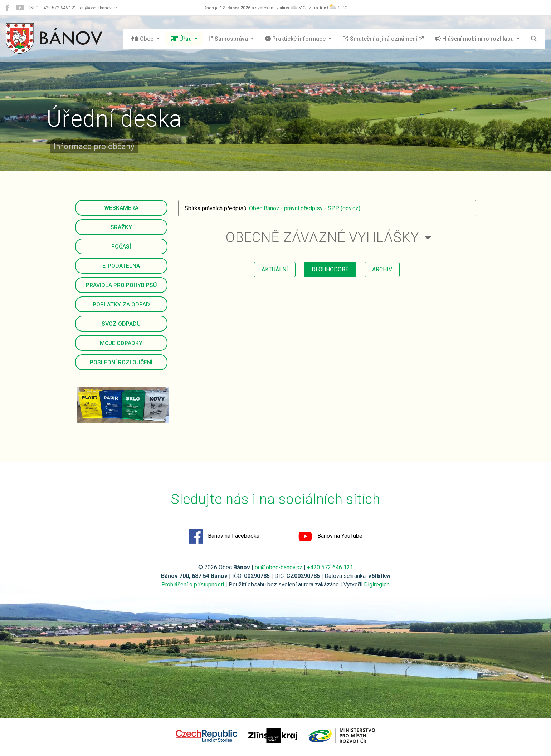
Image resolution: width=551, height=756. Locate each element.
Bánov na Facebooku (224, 536)
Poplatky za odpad (121, 305)
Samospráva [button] (229, 39)
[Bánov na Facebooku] (7, 8)
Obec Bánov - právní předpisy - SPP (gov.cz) (305, 208)
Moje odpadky (121, 343)
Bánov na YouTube (330, 536)
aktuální (275, 269)
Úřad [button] (182, 39)
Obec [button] (143, 39)
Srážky (121, 227)
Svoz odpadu (121, 324)
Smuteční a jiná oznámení (383, 39)
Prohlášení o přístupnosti (193, 585)
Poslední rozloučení (121, 362)
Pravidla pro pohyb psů (121, 285)
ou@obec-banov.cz (279, 567)
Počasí (121, 247)
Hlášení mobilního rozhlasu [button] (475, 39)
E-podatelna (121, 266)
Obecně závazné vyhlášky (323, 237)
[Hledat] (534, 39)
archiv (382, 269)
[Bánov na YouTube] (20, 8)
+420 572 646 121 (330, 567)
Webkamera (121, 208)
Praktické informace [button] (296, 39)
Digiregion (377, 585)
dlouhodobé (330, 269)
